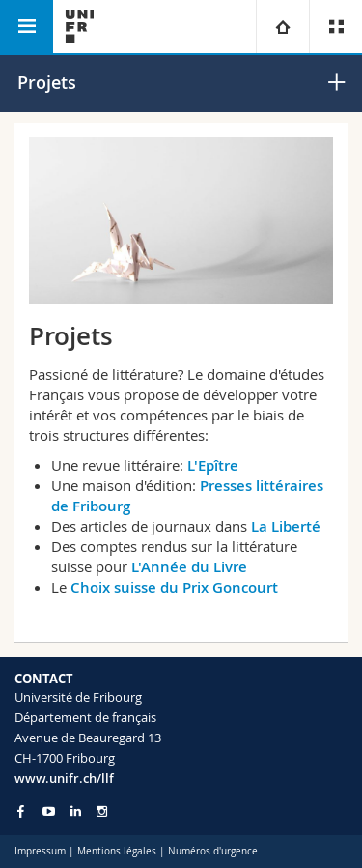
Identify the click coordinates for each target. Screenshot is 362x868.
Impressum (40, 851)
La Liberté (286, 526)
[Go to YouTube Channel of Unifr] (49, 811)
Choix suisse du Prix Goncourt (174, 587)
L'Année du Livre (189, 567)
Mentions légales (117, 851)
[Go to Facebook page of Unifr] (21, 811)
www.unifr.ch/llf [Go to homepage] (64, 778)
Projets (47, 82)
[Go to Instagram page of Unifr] (102, 811)
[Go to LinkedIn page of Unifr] (76, 811)
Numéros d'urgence (213, 851)
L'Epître (215, 465)
